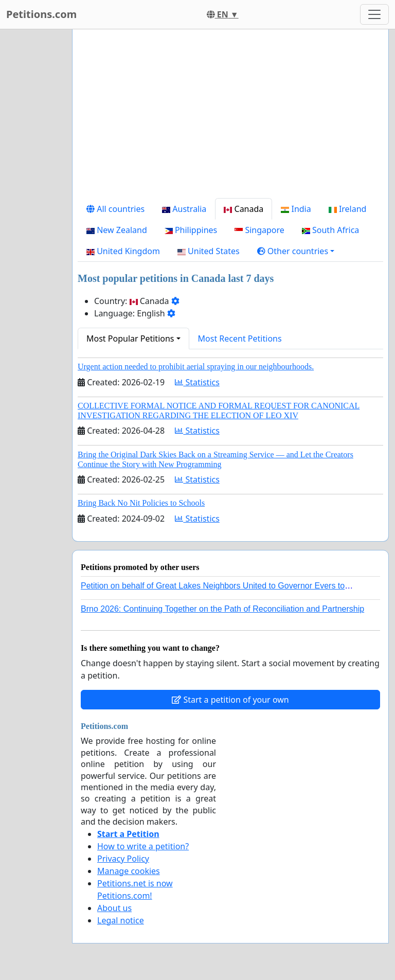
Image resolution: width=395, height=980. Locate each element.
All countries (115, 209)
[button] (296, 251)
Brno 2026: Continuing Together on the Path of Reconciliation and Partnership (222, 609)
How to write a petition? (143, 846)
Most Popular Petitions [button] (130, 338)
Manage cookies (129, 871)
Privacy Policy (123, 859)
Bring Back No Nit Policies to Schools (141, 503)
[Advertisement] (230, 118)
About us (114, 908)
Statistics (197, 382)
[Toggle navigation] (374, 14)
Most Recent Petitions (240, 338)
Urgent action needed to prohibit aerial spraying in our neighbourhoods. (196, 367)
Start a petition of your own (230, 700)
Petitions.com (41, 14)
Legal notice (121, 920)
